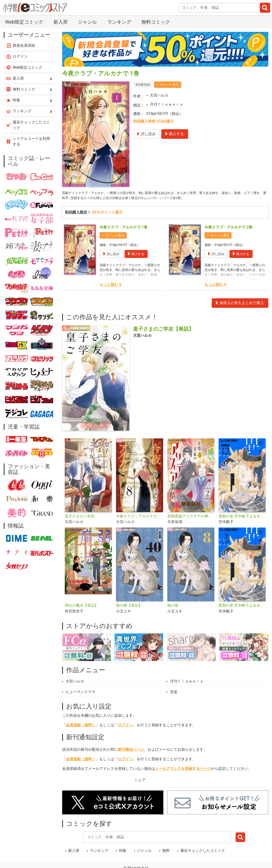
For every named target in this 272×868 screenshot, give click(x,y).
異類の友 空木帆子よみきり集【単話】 (242, 518)
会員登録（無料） (81, 727)
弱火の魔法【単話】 (82, 607)
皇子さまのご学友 (80, 518)
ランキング (119, 22)
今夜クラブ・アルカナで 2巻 (228, 229)
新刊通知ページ (131, 751)
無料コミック (156, 22)
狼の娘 (173, 607)
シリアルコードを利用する (31, 141)
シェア (140, 782)
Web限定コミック (24, 22)
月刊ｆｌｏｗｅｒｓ (167, 104)
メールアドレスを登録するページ (183, 770)
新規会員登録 (24, 45)
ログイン (125, 727)
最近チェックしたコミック (203, 852)
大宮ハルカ (159, 95)
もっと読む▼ (111, 286)
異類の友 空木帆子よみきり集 (242, 607)
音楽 (174, 694)
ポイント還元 (169, 85)
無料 (166, 852)
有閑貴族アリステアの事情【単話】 (191, 518)
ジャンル (87, 22)
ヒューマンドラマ (80, 694)
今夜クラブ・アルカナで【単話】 (140, 518)
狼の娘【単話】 (129, 607)
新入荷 (61, 22)
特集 (123, 852)
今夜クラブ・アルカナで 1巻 (124, 229)
